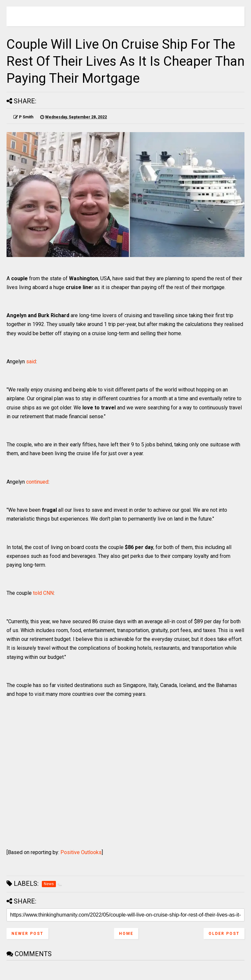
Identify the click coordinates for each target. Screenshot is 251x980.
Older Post (224, 934)
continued (37, 482)
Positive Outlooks (81, 852)
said (31, 361)
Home (126, 934)
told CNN (43, 593)
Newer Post (27, 934)
